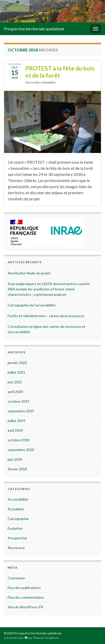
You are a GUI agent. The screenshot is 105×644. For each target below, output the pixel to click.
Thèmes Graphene (46, 638)
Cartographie (18, 519)
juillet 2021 (16, 372)
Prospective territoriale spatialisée (34, 29)
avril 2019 (15, 430)
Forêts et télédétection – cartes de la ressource (46, 316)
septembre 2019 (21, 411)
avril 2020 (15, 392)
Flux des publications (24, 588)
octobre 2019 (18, 401)
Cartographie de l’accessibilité (32, 305)
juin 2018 (15, 459)
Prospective (17, 538)
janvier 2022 (17, 363)
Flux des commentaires (26, 597)
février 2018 (17, 469)
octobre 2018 (18, 440)
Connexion (16, 578)
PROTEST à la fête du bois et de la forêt (60, 72)
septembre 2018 (21, 450)
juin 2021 (15, 382)
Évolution (15, 528)
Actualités (49, 82)
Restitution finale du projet (29, 273)
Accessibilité (18, 499)
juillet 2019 (16, 421)
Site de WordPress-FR (25, 607)
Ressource (16, 548)
